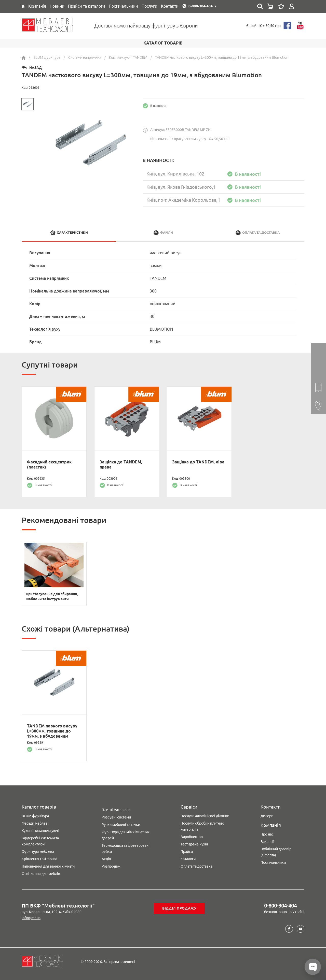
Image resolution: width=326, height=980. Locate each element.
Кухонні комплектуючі (40, 831)
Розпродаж (111, 866)
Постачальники (273, 862)
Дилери (267, 816)
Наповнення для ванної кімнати (48, 866)
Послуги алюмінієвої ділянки (205, 816)
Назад (36, 68)
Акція (106, 859)
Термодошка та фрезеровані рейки (126, 849)
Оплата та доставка (196, 866)
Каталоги (188, 859)
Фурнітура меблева (38, 852)
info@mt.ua (31, 918)
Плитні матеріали (116, 810)
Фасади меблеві (35, 823)
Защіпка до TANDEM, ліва (198, 462)
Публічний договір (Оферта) (276, 852)
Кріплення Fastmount (39, 859)
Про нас (267, 834)
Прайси (187, 852)
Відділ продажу (179, 908)
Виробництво (192, 837)
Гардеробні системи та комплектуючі (40, 841)
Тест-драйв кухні (194, 844)
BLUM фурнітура (35, 816)
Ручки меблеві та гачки (121, 825)
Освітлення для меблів (41, 874)
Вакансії (267, 842)
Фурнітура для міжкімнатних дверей (126, 835)
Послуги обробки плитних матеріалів (202, 826)
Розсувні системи (116, 817)
